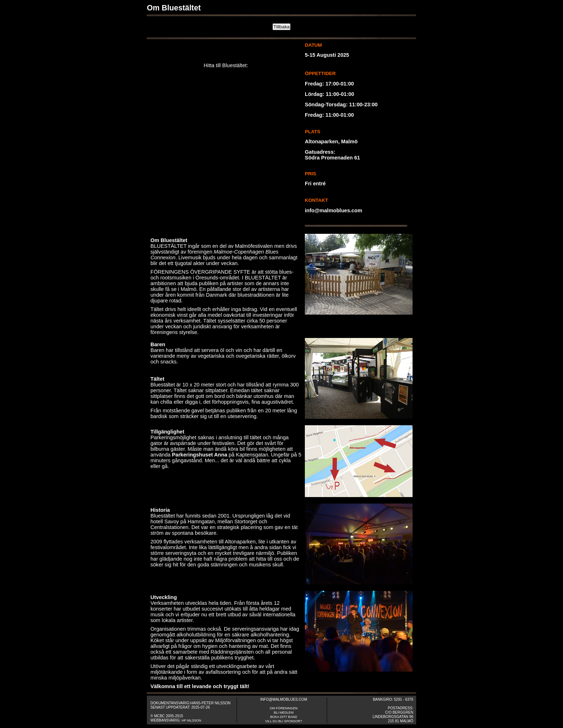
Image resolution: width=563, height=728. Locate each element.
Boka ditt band (284, 717)
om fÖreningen (284, 708)
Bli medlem (284, 713)
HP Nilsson (192, 720)
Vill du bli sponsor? (284, 721)
